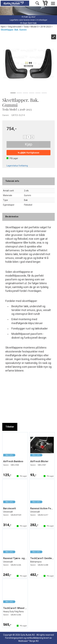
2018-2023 (46, 27)
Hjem (3, 27)
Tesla (26, 27)
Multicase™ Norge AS (28, 641)
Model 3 (35, 27)
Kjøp (29, 144)
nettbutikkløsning (35, 638)
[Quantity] (29, 137)
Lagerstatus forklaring (17, 166)
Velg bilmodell (15, 27)
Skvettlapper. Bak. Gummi (14, 30)
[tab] (10, 427)
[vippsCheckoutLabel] (28, 153)
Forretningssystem (14, 638)
